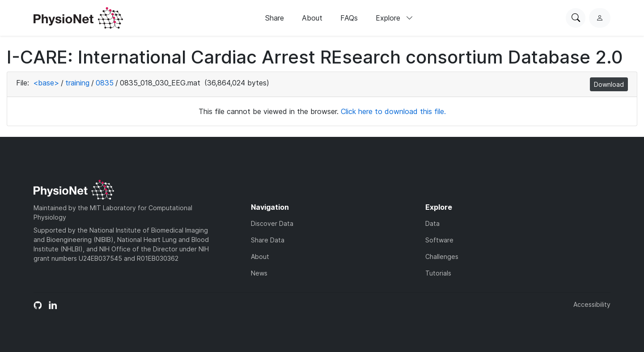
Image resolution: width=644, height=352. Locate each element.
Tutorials (438, 273)
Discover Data (272, 223)
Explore (394, 18)
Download (609, 84)
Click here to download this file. (393, 111)
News (259, 273)
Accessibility (592, 304)
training (77, 83)
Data (432, 223)
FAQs (349, 18)
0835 (105, 83)
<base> (46, 83)
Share (275, 18)
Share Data (268, 240)
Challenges (442, 257)
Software (439, 240)
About (312, 18)
